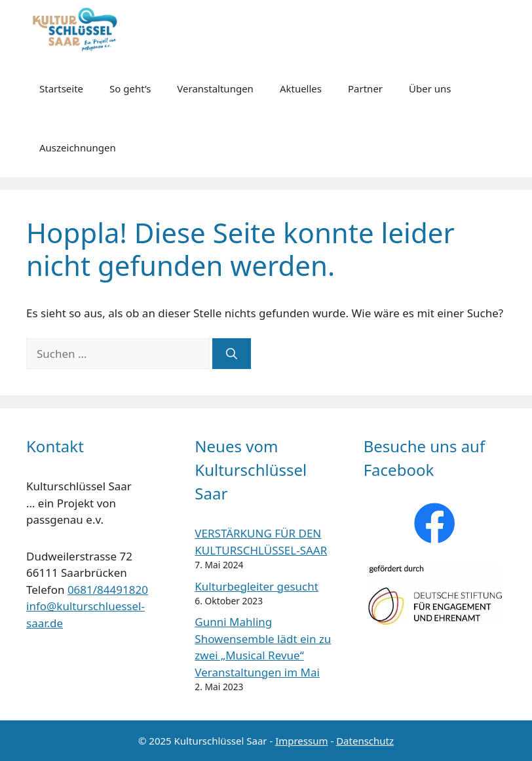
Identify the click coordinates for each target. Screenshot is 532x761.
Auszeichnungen (78, 147)
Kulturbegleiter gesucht (256, 586)
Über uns (430, 88)
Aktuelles (301, 88)
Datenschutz (365, 741)
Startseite (61, 88)
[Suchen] (232, 354)
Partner (365, 88)
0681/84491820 (108, 590)
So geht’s (130, 88)
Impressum (301, 741)
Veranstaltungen (215, 88)
